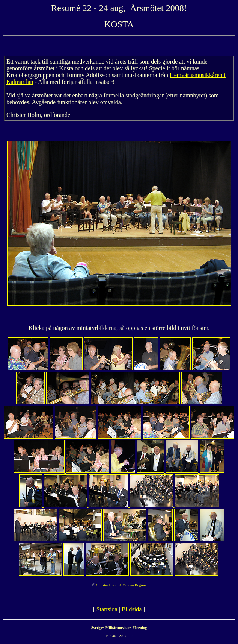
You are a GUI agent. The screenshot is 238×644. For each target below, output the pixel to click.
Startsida (107, 609)
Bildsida (132, 609)
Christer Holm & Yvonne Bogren (121, 585)
